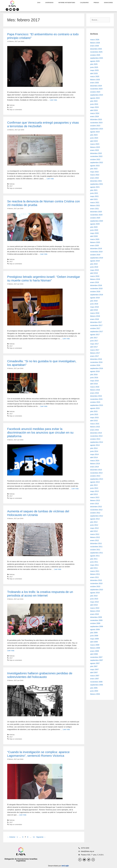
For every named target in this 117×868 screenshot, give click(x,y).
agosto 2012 (95, 519)
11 (34, 837)
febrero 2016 (95, 390)
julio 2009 (94, 633)
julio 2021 (94, 190)
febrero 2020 (95, 242)
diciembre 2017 (96, 322)
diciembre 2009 (96, 617)
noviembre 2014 (96, 436)
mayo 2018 (94, 307)
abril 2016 (94, 384)
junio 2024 (94, 104)
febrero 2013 (95, 500)
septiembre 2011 (97, 553)
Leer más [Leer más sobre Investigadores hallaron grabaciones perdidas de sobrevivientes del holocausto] (66, 729)
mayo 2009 (94, 639)
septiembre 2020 (97, 221)
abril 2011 (94, 568)
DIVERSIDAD (49, 3)
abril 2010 (94, 605)
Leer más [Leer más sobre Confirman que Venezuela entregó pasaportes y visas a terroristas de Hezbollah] (50, 179)
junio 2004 (94, 691)
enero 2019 (95, 282)
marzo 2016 (95, 387)
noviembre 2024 (96, 89)
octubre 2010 (95, 587)
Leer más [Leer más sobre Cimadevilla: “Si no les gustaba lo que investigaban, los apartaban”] (44, 406)
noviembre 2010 (96, 583)
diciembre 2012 (96, 507)
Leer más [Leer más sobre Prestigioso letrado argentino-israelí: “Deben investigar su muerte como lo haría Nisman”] (66, 339)
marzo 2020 (95, 239)
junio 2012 (94, 525)
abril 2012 (94, 531)
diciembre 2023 (96, 120)
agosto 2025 (95, 61)
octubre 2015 (95, 402)
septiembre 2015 (97, 405)
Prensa (96, 3)
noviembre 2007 (96, 657)
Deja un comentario (16, 110)
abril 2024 (94, 110)
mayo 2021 (94, 196)
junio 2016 (94, 378)
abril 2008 (94, 654)
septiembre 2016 (97, 368)
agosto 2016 (95, 371)
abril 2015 (94, 421)
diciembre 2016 (96, 359)
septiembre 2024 (97, 95)
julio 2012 (94, 522)
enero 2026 (95, 46)
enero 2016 (95, 393)
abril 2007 (94, 673)
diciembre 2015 (96, 396)
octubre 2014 (95, 439)
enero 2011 (95, 577)
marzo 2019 (95, 276)
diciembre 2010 (96, 580)
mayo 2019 (94, 270)
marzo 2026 (95, 40)
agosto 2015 (95, 408)
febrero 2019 (95, 279)
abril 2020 (94, 236)
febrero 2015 (95, 427)
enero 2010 (95, 614)
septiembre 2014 (97, 442)
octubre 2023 (95, 126)
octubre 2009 (95, 623)
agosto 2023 (95, 132)
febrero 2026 (95, 43)
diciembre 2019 (96, 249)
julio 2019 (94, 264)
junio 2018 (94, 304)
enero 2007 (95, 679)
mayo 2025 (94, 70)
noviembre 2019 (96, 252)
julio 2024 (94, 101)
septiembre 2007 (97, 660)
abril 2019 (94, 273)
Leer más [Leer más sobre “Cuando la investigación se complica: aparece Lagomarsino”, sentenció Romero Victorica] (23, 815)
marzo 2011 (95, 571)
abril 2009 (94, 642)
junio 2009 (94, 636)
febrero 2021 (95, 206)
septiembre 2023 (97, 129)
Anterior (11, 837)
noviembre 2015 (96, 399)
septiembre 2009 (97, 626)
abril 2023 (94, 141)
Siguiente (41, 837)
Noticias (12, 105)
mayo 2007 (94, 670)
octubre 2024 (95, 92)
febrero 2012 (95, 537)
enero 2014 (95, 467)
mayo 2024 (94, 107)
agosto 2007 (95, 663)
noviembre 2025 (96, 52)
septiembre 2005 (97, 685)
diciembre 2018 (96, 285)
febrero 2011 (95, 574)
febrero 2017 (95, 353)
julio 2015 (94, 411)
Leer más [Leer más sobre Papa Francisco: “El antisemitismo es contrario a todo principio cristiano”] (53, 100)
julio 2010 (94, 596)
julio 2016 (94, 375)
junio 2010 (94, 599)
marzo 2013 (95, 497)
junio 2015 (94, 414)
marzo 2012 (95, 534)
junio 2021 (94, 193)
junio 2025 (94, 67)
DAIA (39, 3)
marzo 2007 (95, 676)
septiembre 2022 (97, 163)
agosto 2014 (95, 445)
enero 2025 (95, 83)
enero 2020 (95, 246)
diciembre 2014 (96, 433)
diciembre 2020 (96, 212)
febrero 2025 (95, 80)
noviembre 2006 (96, 682)
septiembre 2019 (97, 258)
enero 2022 (95, 178)
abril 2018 (94, 310)
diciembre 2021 (96, 181)
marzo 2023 (95, 144)
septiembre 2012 (97, 516)
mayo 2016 (94, 381)
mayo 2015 (94, 418)
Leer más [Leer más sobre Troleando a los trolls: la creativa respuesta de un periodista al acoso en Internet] (11, 651)
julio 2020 (94, 227)
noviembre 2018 (96, 289)
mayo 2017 (94, 344)
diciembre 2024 (96, 86)
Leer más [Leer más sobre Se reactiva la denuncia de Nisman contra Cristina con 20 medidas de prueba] (44, 254)
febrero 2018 (95, 316)
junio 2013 (94, 488)
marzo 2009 (95, 645)
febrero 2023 (95, 147)
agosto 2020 (95, 224)
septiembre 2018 (97, 295)
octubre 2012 (95, 513)
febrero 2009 (95, 648)
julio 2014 (94, 448)
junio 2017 (94, 341)
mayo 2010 (94, 602)
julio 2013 (94, 485)
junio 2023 (94, 138)
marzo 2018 (95, 313)
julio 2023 (94, 135)
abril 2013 (94, 494)
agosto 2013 (95, 482)
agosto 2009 (95, 630)
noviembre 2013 (96, 473)
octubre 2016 (95, 365)
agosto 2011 (95, 556)
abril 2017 (94, 347)
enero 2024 (95, 116)
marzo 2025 (95, 77)
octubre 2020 (95, 218)
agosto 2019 (95, 261)
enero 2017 (95, 356)
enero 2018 (95, 319)
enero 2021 (95, 209)
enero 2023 (95, 150)
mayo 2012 (94, 528)
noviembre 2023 (96, 123)
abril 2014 (94, 457)
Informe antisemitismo (67, 3)
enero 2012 (95, 540)
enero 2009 (95, 651)
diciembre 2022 (96, 153)
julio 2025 (94, 64)
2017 (11, 107)
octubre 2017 (95, 328)
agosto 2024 (95, 98)
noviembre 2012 (96, 510)
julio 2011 (94, 559)
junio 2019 (94, 267)
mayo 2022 (94, 172)
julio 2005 (94, 688)
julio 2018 (94, 301)
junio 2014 (94, 451)
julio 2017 (94, 338)
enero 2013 (95, 504)
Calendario (84, 3)
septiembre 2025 (97, 58)
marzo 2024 (95, 113)
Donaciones (108, 3)
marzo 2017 (95, 350)
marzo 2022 (95, 175)
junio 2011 (94, 562)
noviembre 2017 (96, 325)
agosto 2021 (95, 187)
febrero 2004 (95, 694)
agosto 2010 (95, 593)
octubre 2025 (95, 55)
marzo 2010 (95, 608)
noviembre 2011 (96, 547)
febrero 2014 (95, 464)
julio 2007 (94, 666)
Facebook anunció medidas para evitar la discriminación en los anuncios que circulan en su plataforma (40, 432)
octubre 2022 (95, 160)
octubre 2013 (95, 476)
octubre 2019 (95, 255)
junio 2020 (94, 230)
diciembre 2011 (96, 543)
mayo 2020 (94, 233)
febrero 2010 (95, 611)
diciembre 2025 (96, 49)
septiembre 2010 (97, 590)
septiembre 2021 (97, 184)
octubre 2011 (95, 550)
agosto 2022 (95, 166)
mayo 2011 (94, 565)
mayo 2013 (94, 491)
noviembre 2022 (96, 156)
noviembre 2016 (96, 362)
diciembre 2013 (96, 470)
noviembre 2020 (96, 215)
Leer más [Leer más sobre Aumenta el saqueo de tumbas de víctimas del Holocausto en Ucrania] (58, 569)
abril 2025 (94, 73)
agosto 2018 (95, 298)
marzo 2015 (95, 424)
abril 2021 (94, 199)
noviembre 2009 (96, 620)
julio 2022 (94, 169)
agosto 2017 (95, 335)
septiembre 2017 (97, 332)
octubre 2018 (95, 292)
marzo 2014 (95, 461)
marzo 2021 (95, 203)
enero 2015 (95, 430)
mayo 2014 (94, 454)
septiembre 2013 (97, 479)
